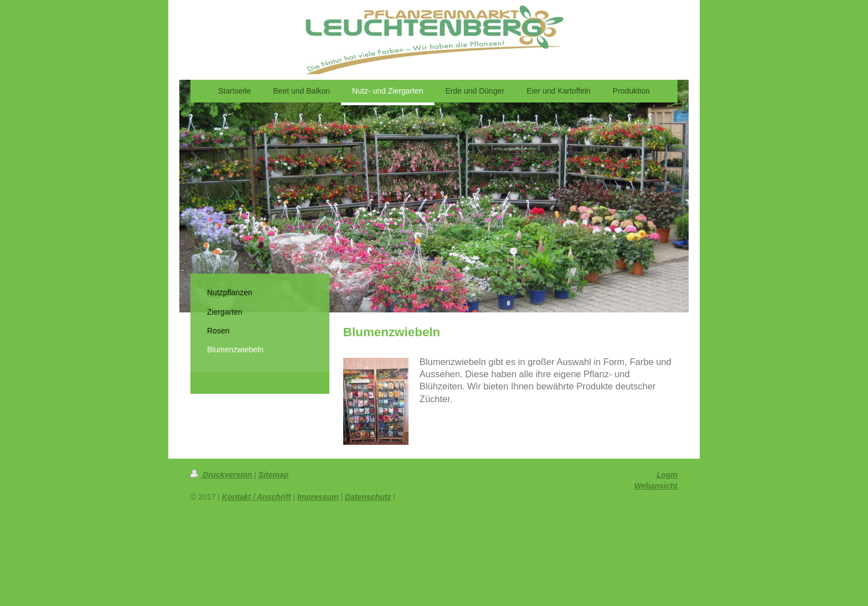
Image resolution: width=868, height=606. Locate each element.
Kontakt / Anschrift (257, 497)
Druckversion (222, 475)
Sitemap (273, 475)
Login (667, 475)
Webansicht (656, 486)
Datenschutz (368, 497)
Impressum (318, 497)
